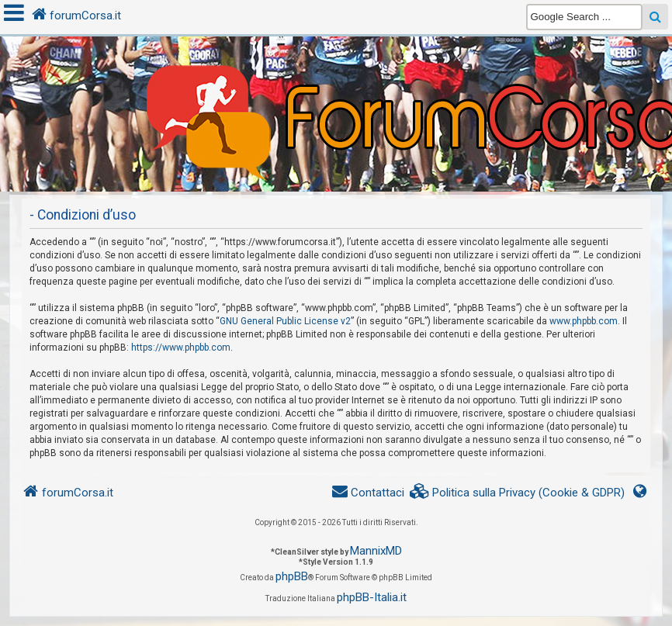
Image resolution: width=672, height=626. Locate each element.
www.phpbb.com (584, 321)
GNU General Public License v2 (285, 321)
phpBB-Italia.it (372, 597)
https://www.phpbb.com (181, 348)
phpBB (292, 576)
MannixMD (376, 551)
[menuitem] (518, 493)
